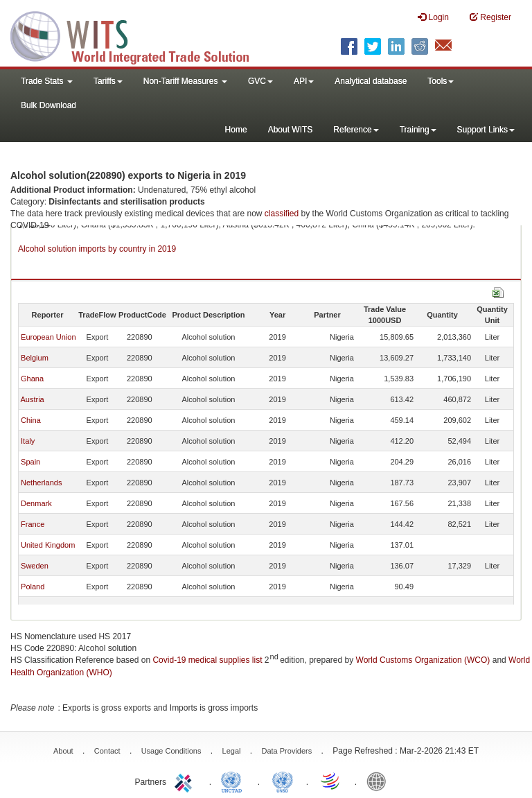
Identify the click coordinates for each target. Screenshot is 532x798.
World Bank (380, 781)
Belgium (35, 358)
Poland (33, 587)
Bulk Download (48, 105)
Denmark (36, 503)
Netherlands (41, 483)
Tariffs (108, 81)
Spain (30, 462)
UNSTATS (283, 781)
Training (418, 130)
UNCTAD (234, 781)
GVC (260, 81)
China (31, 420)
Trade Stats (47, 81)
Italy (28, 441)
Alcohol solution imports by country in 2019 (97, 249)
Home (236, 130)
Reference (356, 130)
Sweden (35, 566)
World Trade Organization (331, 781)
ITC (186, 781)
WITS (139, 35)
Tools (441, 81)
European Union (48, 337)
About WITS (291, 130)
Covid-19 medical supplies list (207, 660)
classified (282, 214)
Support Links (486, 130)
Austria (32, 399)
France (33, 524)
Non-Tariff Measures (185, 81)
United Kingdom (48, 545)
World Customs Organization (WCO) (423, 660)
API (304, 81)
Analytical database (371, 81)
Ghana (32, 379)
